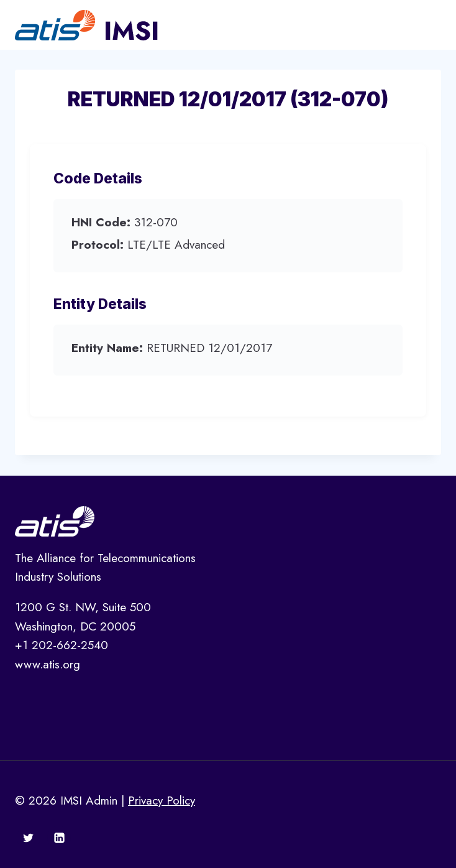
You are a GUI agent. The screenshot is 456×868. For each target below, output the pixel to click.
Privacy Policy (162, 801)
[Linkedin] (59, 838)
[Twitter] (29, 838)
